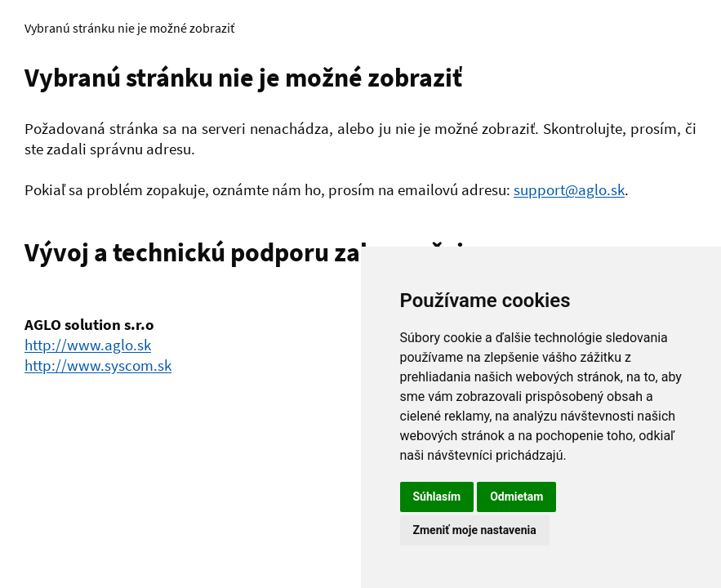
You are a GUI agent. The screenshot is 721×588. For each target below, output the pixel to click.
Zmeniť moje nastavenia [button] (475, 530)
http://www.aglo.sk (88, 345)
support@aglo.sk (569, 189)
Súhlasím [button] (437, 497)
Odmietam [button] (516, 497)
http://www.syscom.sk (98, 365)
